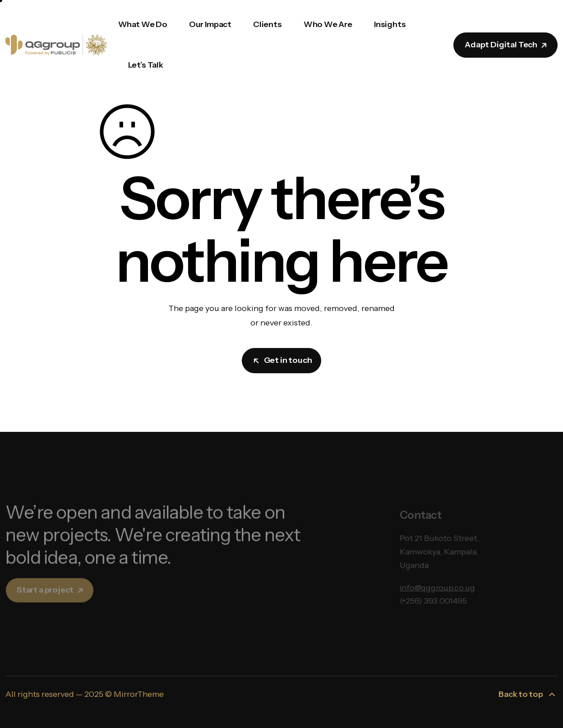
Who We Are (328, 24)
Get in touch (283, 360)
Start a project (51, 596)
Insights (390, 24)
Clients (268, 24)
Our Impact (210, 24)
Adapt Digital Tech (506, 45)
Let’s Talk (146, 65)
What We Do (143, 24)
